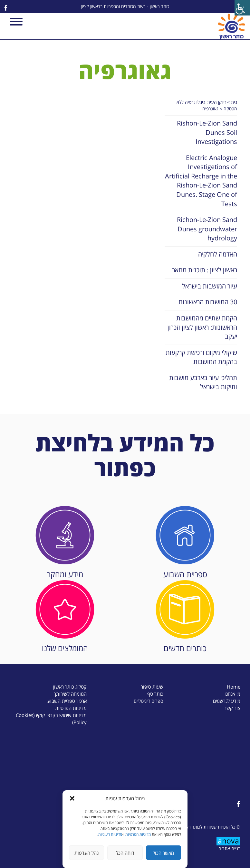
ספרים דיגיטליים (149, 701)
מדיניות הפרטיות (138, 834)
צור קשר (232, 708)
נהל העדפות (87, 853)
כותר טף (155, 694)
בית (234, 102)
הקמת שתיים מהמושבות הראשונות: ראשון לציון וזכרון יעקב (202, 327)
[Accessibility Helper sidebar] (242, 8)
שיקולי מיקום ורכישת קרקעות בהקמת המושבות (201, 357)
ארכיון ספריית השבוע (67, 701)
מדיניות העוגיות (110, 834)
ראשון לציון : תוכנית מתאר (205, 270)
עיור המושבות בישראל (210, 286)
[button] (72, 798)
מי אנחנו (232, 694)
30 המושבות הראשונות (208, 302)
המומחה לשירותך (70, 694)
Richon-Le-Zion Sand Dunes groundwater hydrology (207, 229)
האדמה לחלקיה (218, 254)
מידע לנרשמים (227, 701)
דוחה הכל (125, 853)
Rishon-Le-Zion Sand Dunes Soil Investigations (207, 132)
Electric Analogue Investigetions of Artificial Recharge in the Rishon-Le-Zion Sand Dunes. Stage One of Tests (201, 181)
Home (234, 687)
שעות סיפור (152, 687)
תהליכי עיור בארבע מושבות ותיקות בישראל (203, 382)
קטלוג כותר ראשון (70, 687)
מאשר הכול (163, 853)
